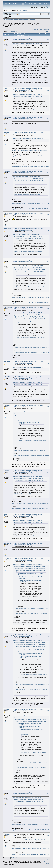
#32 (48, 407)
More (32, 19)
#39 (48, 794)
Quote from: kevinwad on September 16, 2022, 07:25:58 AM (27, 313)
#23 (48, 119)
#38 (48, 711)
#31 (48, 379)
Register (27, 19)
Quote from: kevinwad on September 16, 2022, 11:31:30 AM (27, 564)
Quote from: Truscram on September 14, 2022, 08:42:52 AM (27, 44)
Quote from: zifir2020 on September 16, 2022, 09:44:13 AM (27, 477)
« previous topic (37, 29)
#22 (48, 90)
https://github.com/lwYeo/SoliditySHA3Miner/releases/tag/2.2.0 (31, 151)
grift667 (7, 515)
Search (17, 19)
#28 (48, 262)
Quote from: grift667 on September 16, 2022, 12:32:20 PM (27, 798)
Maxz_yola (8, 117)
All (16, 31)
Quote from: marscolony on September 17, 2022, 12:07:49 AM (28, 715)
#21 (48, 40)
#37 (48, 636)
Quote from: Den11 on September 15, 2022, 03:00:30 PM (27, 177)
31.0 (10, 16)
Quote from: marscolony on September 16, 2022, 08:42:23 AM (28, 411)
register (25, 11)
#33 (48, 472)
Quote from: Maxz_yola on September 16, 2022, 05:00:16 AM (28, 266)
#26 (48, 215)
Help (13, 19)
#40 (48, 836)
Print (47, 31)
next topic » (46, 29)
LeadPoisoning (9, 558)
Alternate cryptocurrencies (21, 23)
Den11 (6, 89)
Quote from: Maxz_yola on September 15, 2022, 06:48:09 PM (28, 138)
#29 (48, 309)
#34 (48, 516)
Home (8, 19)
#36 (48, 560)
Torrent (7, 17)
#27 (48, 230)
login (20, 11)
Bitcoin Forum (7, 23)
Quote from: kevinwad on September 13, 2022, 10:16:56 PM (27, 95)
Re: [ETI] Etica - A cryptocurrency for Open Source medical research (29, 39)
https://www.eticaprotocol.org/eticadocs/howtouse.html (27, 110)
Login (22, 19)
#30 (48, 363)
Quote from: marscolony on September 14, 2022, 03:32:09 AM (28, 367)
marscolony (8, 213)
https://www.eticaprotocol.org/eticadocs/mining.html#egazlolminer (32, 167)
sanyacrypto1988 (10, 543)
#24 (48, 134)
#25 (48, 173)
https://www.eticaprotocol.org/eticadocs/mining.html (28, 156)
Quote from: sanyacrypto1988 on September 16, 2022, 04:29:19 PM (29, 840)
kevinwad (7, 38)
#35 (48, 545)
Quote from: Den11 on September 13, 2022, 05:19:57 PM (28, 97)
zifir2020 (7, 362)
